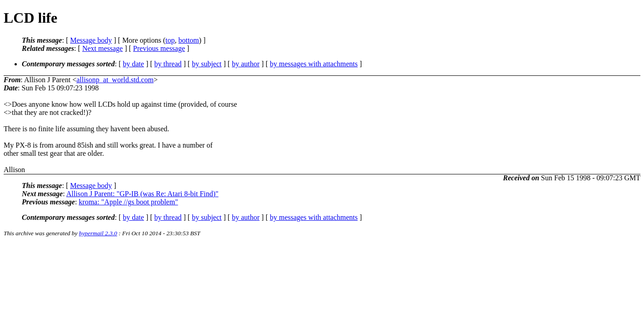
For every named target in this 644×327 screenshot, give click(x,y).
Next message (102, 48)
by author (246, 64)
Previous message (159, 48)
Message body (91, 40)
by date (133, 64)
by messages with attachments (314, 64)
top (170, 40)
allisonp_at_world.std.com (115, 80)
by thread (168, 64)
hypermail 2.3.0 (98, 233)
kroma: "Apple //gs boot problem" (128, 202)
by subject (207, 64)
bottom (188, 40)
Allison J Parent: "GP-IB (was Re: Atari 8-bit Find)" (142, 194)
